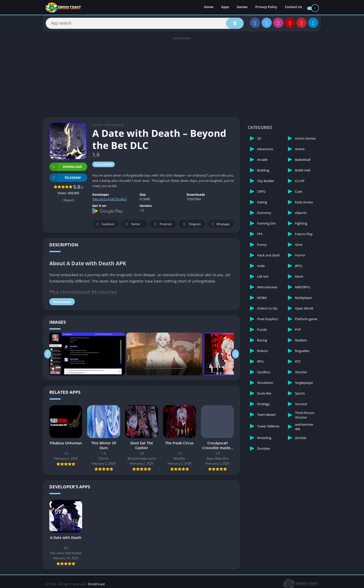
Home (209, 8)
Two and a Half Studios (109, 202)
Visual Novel (114, 127)
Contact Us (293, 8)
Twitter (132, 226)
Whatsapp (220, 226)
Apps (225, 8)
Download (66, 169)
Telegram (191, 226)
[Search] (145, 25)
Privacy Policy (266, 8)
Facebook (105, 226)
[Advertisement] (182, 79)
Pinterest (162, 226)
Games (242, 8)
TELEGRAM (65, 180)
